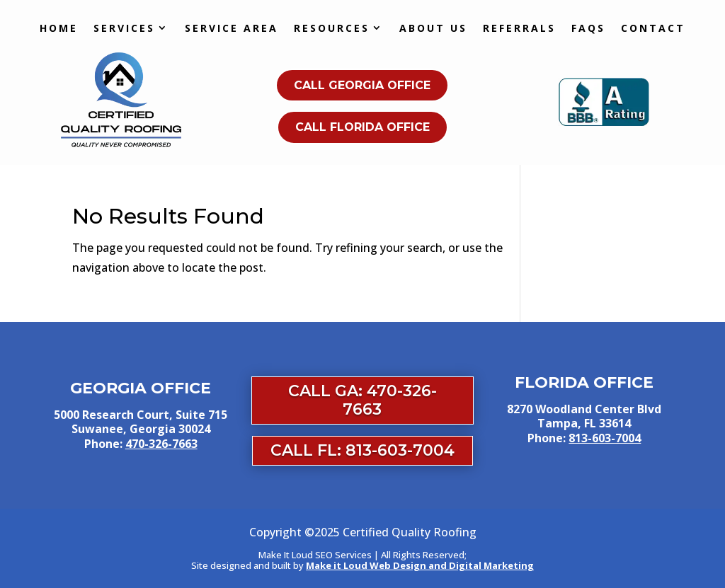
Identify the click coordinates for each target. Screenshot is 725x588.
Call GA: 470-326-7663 (362, 400)
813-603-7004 (605, 438)
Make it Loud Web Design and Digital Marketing (420, 565)
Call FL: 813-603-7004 (362, 450)
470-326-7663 (161, 444)
